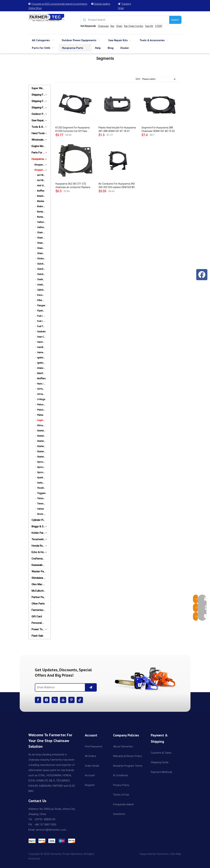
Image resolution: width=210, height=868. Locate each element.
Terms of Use (121, 795)
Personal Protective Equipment (41, 623)
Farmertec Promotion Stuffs (41, 610)
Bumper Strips (44, 217)
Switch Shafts (44, 483)
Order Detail (92, 766)
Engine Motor (39, 146)
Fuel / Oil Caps (44, 321)
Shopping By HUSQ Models (43, 165)
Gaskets (41, 332)
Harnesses (43, 352)
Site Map (176, 854)
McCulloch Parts (41, 591)
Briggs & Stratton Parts (41, 526)
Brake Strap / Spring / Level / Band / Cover (44, 206)
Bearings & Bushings (44, 196)
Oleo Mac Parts (40, 584)
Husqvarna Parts (41, 159)
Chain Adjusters (44, 232)
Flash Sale (37, 636)
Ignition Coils (44, 358)
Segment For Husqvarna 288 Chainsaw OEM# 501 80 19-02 (158, 129)
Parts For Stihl (40, 153)
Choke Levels (44, 259)
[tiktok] (80, 700)
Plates (40, 415)
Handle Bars (43, 347)
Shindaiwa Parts (41, 578)
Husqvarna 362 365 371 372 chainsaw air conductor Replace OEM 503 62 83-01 (73, 186)
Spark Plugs (43, 478)
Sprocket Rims (44, 472)
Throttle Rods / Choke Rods (44, 488)
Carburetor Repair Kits (44, 227)
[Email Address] (59, 687)
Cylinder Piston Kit (41, 520)
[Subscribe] (91, 687)
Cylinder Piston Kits (44, 290)
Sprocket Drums (44, 467)
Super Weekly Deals (41, 88)
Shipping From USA (41, 95)
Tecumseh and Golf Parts (41, 539)
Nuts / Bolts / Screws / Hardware (44, 384)
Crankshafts (43, 285)
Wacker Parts (39, 571)
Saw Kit (149, 26)
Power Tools (39, 629)
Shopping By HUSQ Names (43, 170)
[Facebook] (38, 700)
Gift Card (37, 616)
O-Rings (41, 399)
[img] (144, 678)
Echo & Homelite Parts (41, 552)
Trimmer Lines (44, 504)
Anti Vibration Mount (44, 186)
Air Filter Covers (44, 180)
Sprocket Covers (44, 462)
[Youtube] (63, 700)
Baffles (41, 191)
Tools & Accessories (41, 127)
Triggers (41, 493)
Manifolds (42, 373)
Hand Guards (44, 342)
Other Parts (38, 604)
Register (90, 785)
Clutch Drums (44, 274)
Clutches (41, 264)
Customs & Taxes (161, 753)
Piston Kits (42, 405)
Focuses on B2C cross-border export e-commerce (59, 4)
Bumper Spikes (44, 212)
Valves (40, 509)
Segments (42, 420)
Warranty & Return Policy (127, 756)
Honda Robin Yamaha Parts (41, 546)
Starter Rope (43, 451)
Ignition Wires (44, 363)
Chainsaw (103, 26)
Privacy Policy (121, 785)
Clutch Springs (44, 269)
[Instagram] (46, 700)
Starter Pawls (44, 441)
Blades (41, 201)
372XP (159, 26)
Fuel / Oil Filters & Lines (44, 316)
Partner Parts (39, 597)
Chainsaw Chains (44, 248)
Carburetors (43, 222)
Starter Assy (43, 431)
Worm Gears (43, 514)
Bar (112, 26)
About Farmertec (123, 747)
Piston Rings (43, 410)
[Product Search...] (129, 20)
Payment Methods (161, 772)
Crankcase (42, 279)
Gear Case (42, 337)
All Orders (91, 756)
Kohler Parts (39, 533)
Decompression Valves (44, 295)
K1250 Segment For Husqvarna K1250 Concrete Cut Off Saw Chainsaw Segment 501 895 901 (73, 129)
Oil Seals (41, 394)
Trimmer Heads (44, 498)
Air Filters (42, 175)
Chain (119, 26)
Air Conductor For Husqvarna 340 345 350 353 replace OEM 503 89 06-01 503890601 (117, 186)
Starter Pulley (44, 446)
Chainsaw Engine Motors (44, 253)
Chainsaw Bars (44, 243)
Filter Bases (43, 300)
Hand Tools (38, 133)
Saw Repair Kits (40, 120)
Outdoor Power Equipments (41, 114)
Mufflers (41, 378)
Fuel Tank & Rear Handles (44, 326)
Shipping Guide (160, 762)
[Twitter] (55, 700)
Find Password (93, 747)
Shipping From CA (41, 108)
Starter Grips (43, 436)
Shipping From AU (41, 101)
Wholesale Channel (41, 140)
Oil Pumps (42, 389)
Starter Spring (44, 457)
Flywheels (42, 311)
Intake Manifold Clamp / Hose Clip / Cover (44, 368)
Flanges (41, 305)
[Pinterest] (71, 700)
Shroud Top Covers (44, 425)
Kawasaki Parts (40, 565)
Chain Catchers (44, 238)
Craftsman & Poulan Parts (41, 559)
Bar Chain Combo (134, 26)
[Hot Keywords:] (175, 20)
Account (90, 775)
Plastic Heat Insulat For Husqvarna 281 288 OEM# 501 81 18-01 (117, 129)
